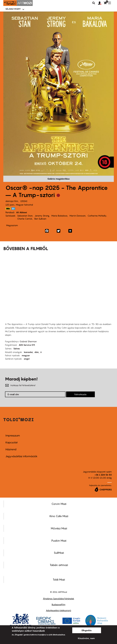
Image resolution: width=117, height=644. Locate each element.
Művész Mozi (59, 528)
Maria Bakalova (59, 216)
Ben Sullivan (40, 219)
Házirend (11, 449)
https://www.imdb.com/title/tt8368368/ (8, 209)
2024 (24, 201)
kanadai (28, 352)
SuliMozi (59, 553)
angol (27, 359)
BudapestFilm (58, 604)
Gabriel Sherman (28, 341)
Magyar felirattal (24, 205)
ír (41, 352)
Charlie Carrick (25, 219)
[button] (101, 3)
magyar (26, 355)
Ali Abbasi (22, 212)
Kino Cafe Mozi (59, 516)
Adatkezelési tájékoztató (58, 610)
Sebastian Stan (25, 216)
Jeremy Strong (42, 216)
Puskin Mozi (59, 541)
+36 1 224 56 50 (103, 475)
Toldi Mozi (59, 580)
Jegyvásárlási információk (21, 456)
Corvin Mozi (59, 504)
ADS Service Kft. (27, 345)
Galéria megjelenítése (58, 179)
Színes (17, 348)
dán (37, 352)
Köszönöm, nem (86, 638)
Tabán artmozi (59, 565)
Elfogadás (87, 630)
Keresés (94, 3)
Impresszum (13, 436)
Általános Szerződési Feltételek (58, 599)
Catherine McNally (97, 216)
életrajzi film (12, 201)
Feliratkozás (80, 394)
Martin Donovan (77, 216)
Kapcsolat (12, 442)
